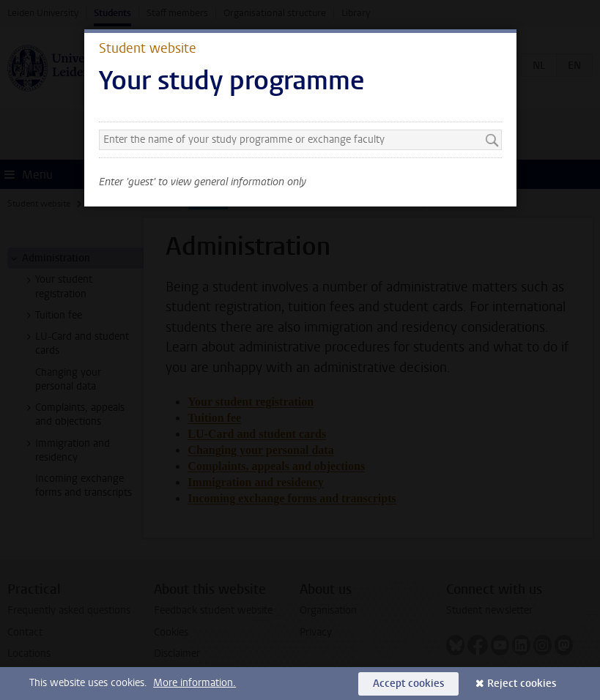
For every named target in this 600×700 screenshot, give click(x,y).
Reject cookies (522, 684)
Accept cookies (408, 684)
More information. (195, 683)
